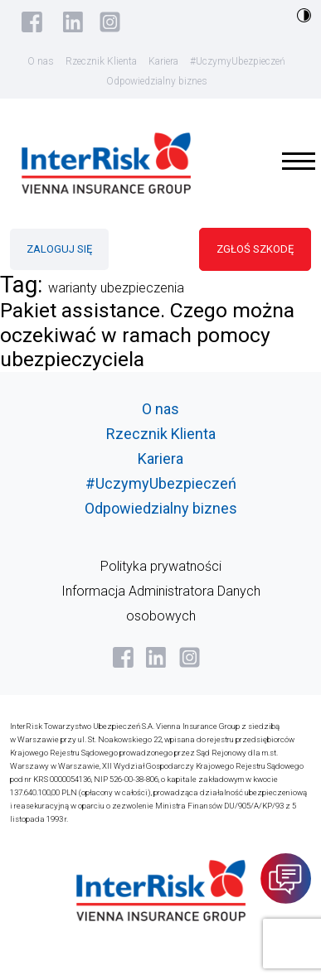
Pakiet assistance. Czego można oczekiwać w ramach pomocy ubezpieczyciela (147, 335)
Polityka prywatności (161, 566)
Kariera (163, 61)
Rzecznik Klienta (101, 61)
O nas (41, 61)
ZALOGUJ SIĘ (59, 249)
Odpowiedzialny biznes (157, 81)
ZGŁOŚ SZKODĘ (255, 249)
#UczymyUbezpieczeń (238, 61)
